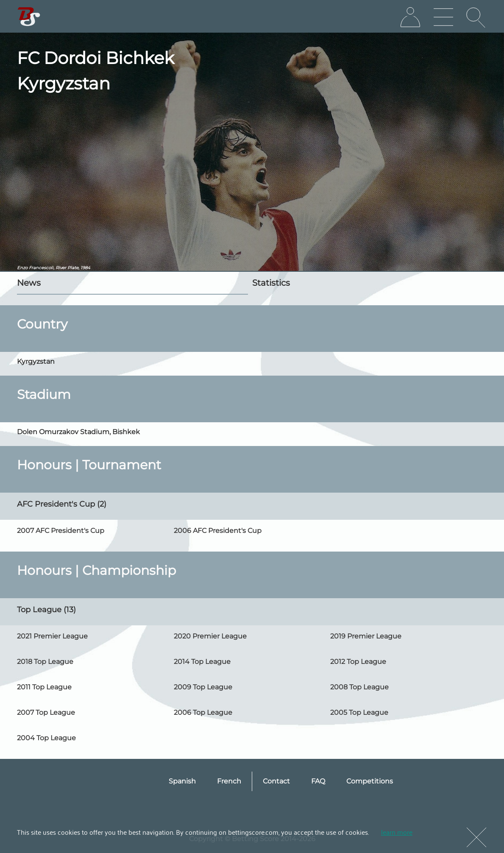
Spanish (182, 781)
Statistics (271, 283)
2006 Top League (203, 712)
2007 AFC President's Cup (61, 531)
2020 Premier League (210, 636)
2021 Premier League (52, 636)
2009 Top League (203, 687)
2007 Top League (46, 712)
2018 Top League (45, 662)
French (229, 781)
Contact (276, 781)
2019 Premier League (366, 636)
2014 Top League (202, 662)
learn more (397, 832)
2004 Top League (46, 738)
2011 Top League (44, 687)
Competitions (370, 781)
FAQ (318, 781)
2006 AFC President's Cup (218, 531)
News (29, 283)
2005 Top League (359, 712)
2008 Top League (359, 687)
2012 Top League (358, 662)
